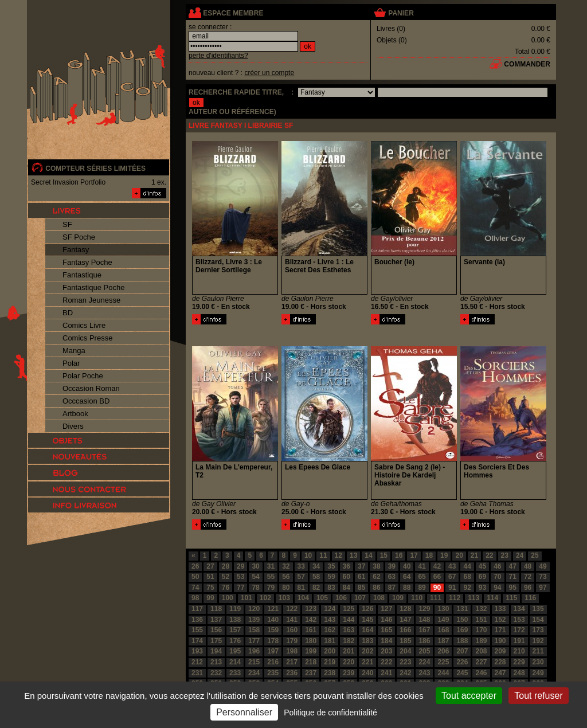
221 (367, 662)
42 (437, 566)
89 (422, 588)
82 (316, 588)
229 (519, 662)
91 (452, 588)
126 (367, 609)
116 (530, 598)
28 (226, 566)
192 (538, 641)
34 (316, 566)
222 (386, 662)
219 (330, 662)
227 (481, 662)
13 (353, 555)
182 (349, 641)
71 (513, 577)
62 (376, 577)
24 (520, 555)
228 (500, 662)
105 (322, 598)
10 (308, 555)
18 (429, 555)
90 (437, 588)
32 (286, 566)
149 (443, 620)
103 (284, 598)
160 (292, 630)
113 (473, 598)
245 (462, 673)
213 (216, 662)
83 (331, 588)
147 (405, 620)
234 (254, 673)
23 (505, 555)
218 (311, 662)
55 (271, 577)
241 (386, 673)
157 (235, 630)
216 (273, 662)
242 (405, 673)
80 (286, 588)
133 (500, 609)
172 (519, 630)
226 (462, 662)
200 (330, 651)
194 (216, 651)
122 (292, 609)
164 (367, 630)
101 (246, 598)
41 (422, 566)
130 (443, 609)
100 (228, 598)
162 (330, 630)
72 (528, 577)
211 (538, 651)
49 (543, 566)
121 (273, 609)
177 (254, 641)
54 (255, 577)
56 (286, 577)
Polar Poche (83, 376)
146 (386, 620)
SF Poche (79, 237)
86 (376, 588)
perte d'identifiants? (218, 56)
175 (216, 641)
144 (349, 620)
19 (444, 555)
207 (462, 651)
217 (292, 662)
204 (405, 651)
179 (292, 641)
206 (443, 651)
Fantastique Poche (93, 287)
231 (197, 673)
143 (330, 620)
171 (500, 630)
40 (407, 566)
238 (330, 673)
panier (401, 13)
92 (467, 588)
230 (538, 662)
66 (437, 577)
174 (197, 641)
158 (254, 630)
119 (235, 609)
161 (311, 630)
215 (254, 662)
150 (462, 620)
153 (519, 620)
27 (210, 566)
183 (367, 641)
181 (330, 641)
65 (422, 577)
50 (195, 577)
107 (360, 598)
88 (407, 588)
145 (367, 620)
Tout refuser (538, 696)
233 (235, 673)
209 (500, 651)
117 (197, 609)
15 (384, 555)
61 (361, 577)
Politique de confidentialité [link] (330, 713)
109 (398, 598)
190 (500, 641)
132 (481, 609)
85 (361, 588)
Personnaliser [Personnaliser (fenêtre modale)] (244, 712)
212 (197, 662)
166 (405, 630)
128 (405, 609)
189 (481, 641)
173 (538, 630)
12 (338, 555)
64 (407, 577)
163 (349, 630)
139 (254, 620)
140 (273, 620)
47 (513, 566)
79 (271, 588)
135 (538, 609)
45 (482, 566)
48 (528, 566)
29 (240, 566)
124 (330, 609)
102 (265, 598)
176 (235, 641)
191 (519, 641)
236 (292, 673)
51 (210, 577)
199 (311, 651)
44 (467, 566)
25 (535, 555)
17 (414, 555)
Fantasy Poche (87, 262)
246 (481, 673)
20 (459, 555)
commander (527, 64)
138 (235, 620)
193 (197, 651)
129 (424, 609)
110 (417, 598)
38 (376, 566)
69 (482, 577)
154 (538, 620)
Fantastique (82, 275)
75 (210, 588)
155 (197, 630)
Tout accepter (469, 696)
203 (386, 651)
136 (197, 620)
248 (519, 673)
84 (347, 588)
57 (301, 577)
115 (511, 598)
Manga (74, 351)
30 (255, 566)
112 (455, 598)
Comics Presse (87, 338)
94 (497, 588)
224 (424, 662)
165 (386, 630)
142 (311, 620)
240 (367, 673)
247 (500, 673)
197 (273, 651)
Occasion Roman (91, 388)
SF (67, 224)
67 (452, 577)
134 (519, 609)
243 (424, 673)
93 (482, 588)
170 (481, 630)
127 (386, 609)
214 (235, 662)
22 (489, 555)
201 (349, 651)
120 (254, 609)
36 (347, 566)
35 (331, 566)
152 (500, 620)
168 (443, 630)
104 (303, 598)
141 (292, 620)
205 (424, 651)
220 (349, 662)
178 (273, 641)
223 (405, 662)
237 (311, 673)
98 (195, 598)
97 (543, 588)
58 (316, 577)
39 (392, 566)
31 (271, 566)
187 (443, 641)
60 (347, 577)
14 (368, 555)
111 (436, 598)
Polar (71, 363)
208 (481, 651)
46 (497, 566)
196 (254, 651)
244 (443, 673)
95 (513, 588)
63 (392, 577)
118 (216, 609)
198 (292, 651)
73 (543, 577)
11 (323, 555)
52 (226, 577)
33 (301, 566)
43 (452, 566)
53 (240, 577)
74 (195, 588)
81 (301, 588)
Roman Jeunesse (91, 300)
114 (492, 598)
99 (210, 598)
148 (424, 620)
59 (331, 577)
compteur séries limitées (95, 169)
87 (392, 588)
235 (273, 673)
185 (405, 641)
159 (273, 630)
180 (311, 641)
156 (216, 630)
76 (226, 588)
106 (341, 598)
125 (349, 609)
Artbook (75, 414)
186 (424, 641)
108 (379, 598)
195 (235, 651)
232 (216, 673)
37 (361, 566)
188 (462, 641)
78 (255, 588)
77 (240, 588)
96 (528, 588)
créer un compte (269, 73)
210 (519, 651)
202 (367, 651)
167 (424, 630)
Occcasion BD (86, 401)
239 (349, 673)
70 (497, 577)
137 (216, 620)
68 (467, 577)
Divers (73, 426)
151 (481, 620)
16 (399, 555)
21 (474, 555)
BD (68, 313)
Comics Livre (84, 325)
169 (462, 630)
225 (443, 662)
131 (462, 609)
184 (386, 641)
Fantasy (76, 250)
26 (195, 566)
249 (538, 673)
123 (311, 609)
